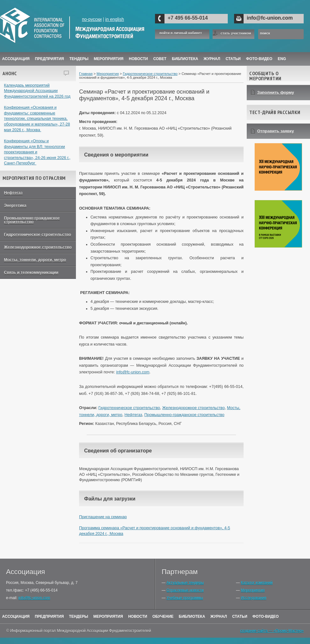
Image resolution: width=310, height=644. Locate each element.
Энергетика (15, 205)
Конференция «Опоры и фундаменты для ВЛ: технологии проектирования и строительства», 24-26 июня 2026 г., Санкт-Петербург (37, 152)
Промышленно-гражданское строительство (32, 220)
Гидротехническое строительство (38, 235)
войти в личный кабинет (181, 33)
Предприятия (49, 59)
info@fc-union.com (270, 18)
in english (115, 19)
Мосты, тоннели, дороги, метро (35, 260)
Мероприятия (109, 59)
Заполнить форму (276, 92)
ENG (282, 59)
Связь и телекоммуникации (31, 273)
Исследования (253, 598)
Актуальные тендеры (185, 583)
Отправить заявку (276, 131)
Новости (138, 59)
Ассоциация (16, 59)
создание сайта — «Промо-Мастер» (272, 631)
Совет (160, 59)
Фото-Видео (259, 59)
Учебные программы (185, 598)
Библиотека (185, 59)
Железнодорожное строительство (38, 247)
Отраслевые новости (185, 590)
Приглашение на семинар (103, 517)
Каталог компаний (257, 583)
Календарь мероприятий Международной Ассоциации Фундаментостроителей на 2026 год (37, 91)
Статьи (233, 59)
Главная (86, 74)
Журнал (219, 616)
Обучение (163, 616)
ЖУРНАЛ (212, 59)
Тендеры (79, 59)
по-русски (92, 19)
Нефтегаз (13, 193)
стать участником (236, 33)
